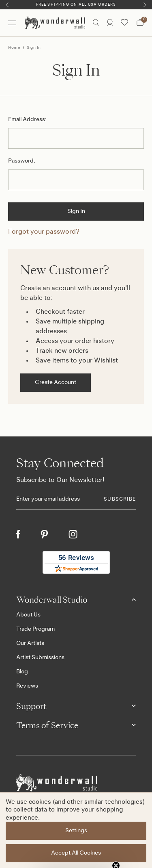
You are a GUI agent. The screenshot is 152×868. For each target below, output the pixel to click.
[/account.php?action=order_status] (110, 23)
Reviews (27, 686)
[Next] (145, 5)
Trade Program (35, 629)
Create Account (56, 382)
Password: (22, 161)
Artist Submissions (40, 658)
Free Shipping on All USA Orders (76, 5)
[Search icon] (96, 23)
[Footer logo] (76, 783)
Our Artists (30, 643)
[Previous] (7, 5)
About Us (28, 615)
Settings (76, 831)
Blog (22, 672)
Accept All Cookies (76, 853)
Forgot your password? (44, 232)
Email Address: (27, 119)
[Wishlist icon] (124, 23)
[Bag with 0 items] (140, 23)
